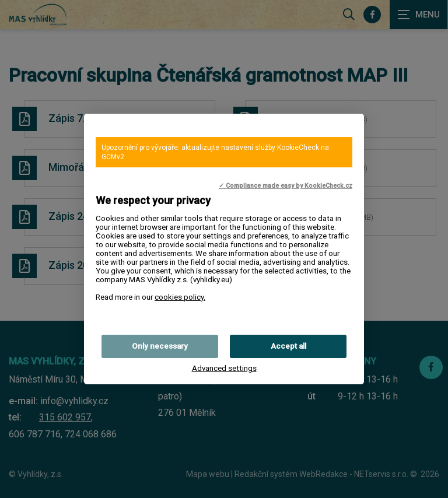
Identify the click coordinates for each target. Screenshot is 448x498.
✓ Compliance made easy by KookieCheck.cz (286, 186)
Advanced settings (224, 368)
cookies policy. (180, 297)
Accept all (288, 346)
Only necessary (160, 346)
